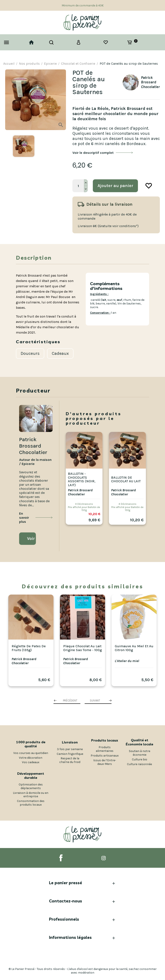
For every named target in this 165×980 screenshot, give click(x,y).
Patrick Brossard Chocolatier (80, 492)
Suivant (95, 701)
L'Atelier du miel (127, 661)
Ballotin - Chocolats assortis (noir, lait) (82, 479)
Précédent (70, 701)
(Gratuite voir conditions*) (118, 226)
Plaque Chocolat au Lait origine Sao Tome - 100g (82, 648)
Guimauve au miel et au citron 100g (134, 648)
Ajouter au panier (115, 186)
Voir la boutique (31, 539)
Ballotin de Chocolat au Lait (126, 479)
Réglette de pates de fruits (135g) (29, 648)
